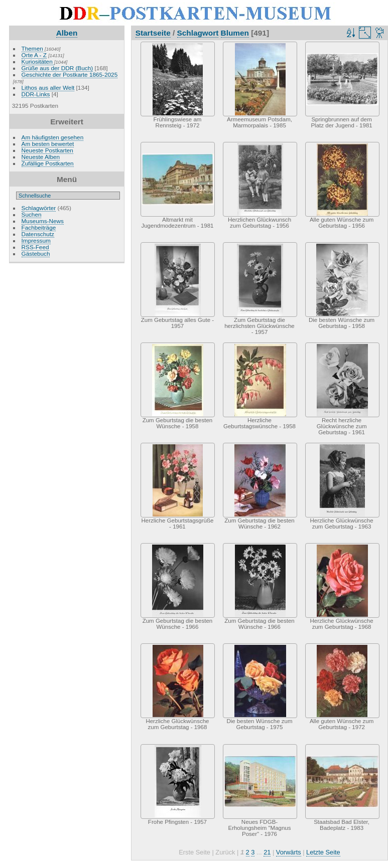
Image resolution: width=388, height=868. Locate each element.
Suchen (32, 214)
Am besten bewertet (48, 144)
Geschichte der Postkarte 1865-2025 (70, 74)
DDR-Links (36, 94)
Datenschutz (38, 234)
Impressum (36, 240)
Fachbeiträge (39, 227)
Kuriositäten (38, 61)
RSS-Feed (35, 247)
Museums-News (43, 221)
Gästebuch (36, 253)
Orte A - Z (34, 55)
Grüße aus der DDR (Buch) (57, 68)
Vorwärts (289, 852)
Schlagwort (198, 33)
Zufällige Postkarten (48, 163)
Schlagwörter (39, 208)
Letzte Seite (323, 852)
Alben (67, 33)
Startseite (153, 33)
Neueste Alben (41, 157)
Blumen (235, 33)
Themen (32, 48)
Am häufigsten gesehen (53, 137)
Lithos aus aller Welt (48, 88)
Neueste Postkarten (47, 150)
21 (267, 852)
